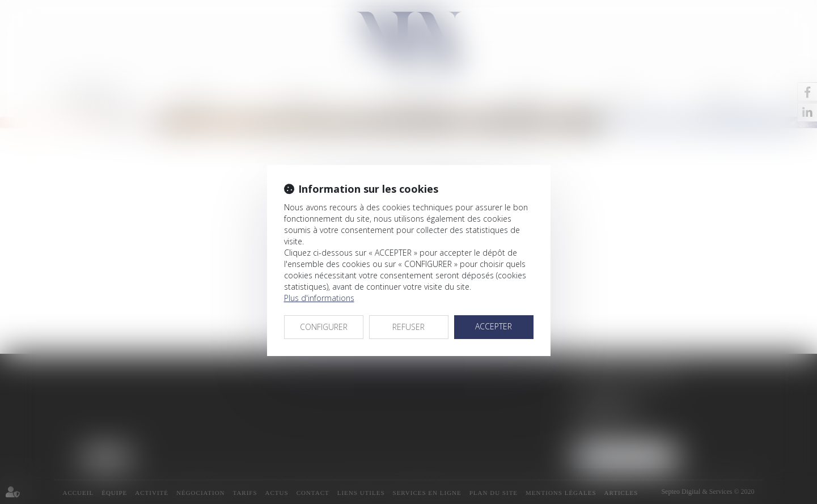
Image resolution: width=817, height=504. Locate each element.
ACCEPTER (494, 326)
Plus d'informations (319, 298)
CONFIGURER (324, 327)
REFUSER (408, 327)
